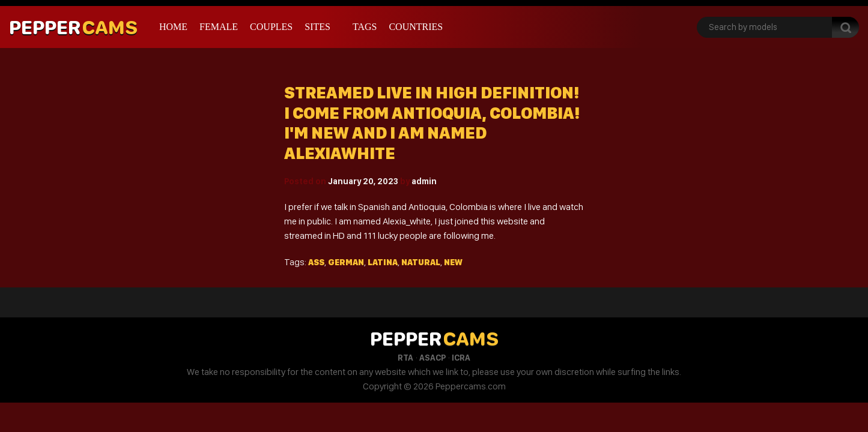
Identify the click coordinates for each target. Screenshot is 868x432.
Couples (271, 27)
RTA (405, 358)
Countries (416, 27)
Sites (317, 27)
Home (173, 27)
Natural (421, 262)
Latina (383, 262)
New (453, 262)
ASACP (432, 358)
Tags (365, 27)
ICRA (461, 358)
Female (219, 27)
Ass (316, 262)
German (346, 262)
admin (424, 181)
